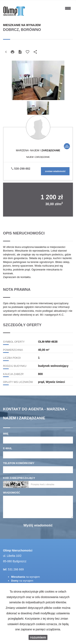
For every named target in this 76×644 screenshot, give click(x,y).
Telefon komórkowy (19, 463)
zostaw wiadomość (55, 171)
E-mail (8, 448)
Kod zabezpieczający (19, 478)
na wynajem (26, 577)
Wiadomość (12, 493)
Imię (6, 434)
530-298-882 (21, 169)
